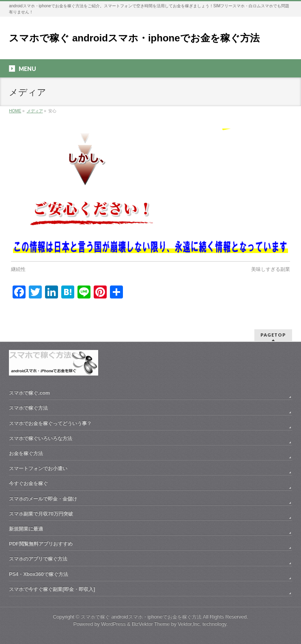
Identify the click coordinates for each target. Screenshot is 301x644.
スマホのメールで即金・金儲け (43, 499)
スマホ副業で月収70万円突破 (41, 514)
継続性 (18, 269)
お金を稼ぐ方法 (26, 453)
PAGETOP (273, 335)
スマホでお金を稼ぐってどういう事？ (50, 423)
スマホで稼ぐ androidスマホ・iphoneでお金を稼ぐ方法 (134, 38)
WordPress (113, 624)
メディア (35, 111)
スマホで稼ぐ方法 (28, 408)
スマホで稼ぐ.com (29, 393)
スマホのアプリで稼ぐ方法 (38, 559)
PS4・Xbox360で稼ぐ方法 (39, 574)
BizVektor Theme (151, 624)
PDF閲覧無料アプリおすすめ (41, 544)
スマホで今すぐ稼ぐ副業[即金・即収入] (52, 589)
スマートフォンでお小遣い (38, 468)
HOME (15, 111)
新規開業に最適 (26, 529)
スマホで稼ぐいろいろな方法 (41, 438)
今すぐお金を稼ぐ (28, 483)
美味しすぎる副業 (271, 269)
